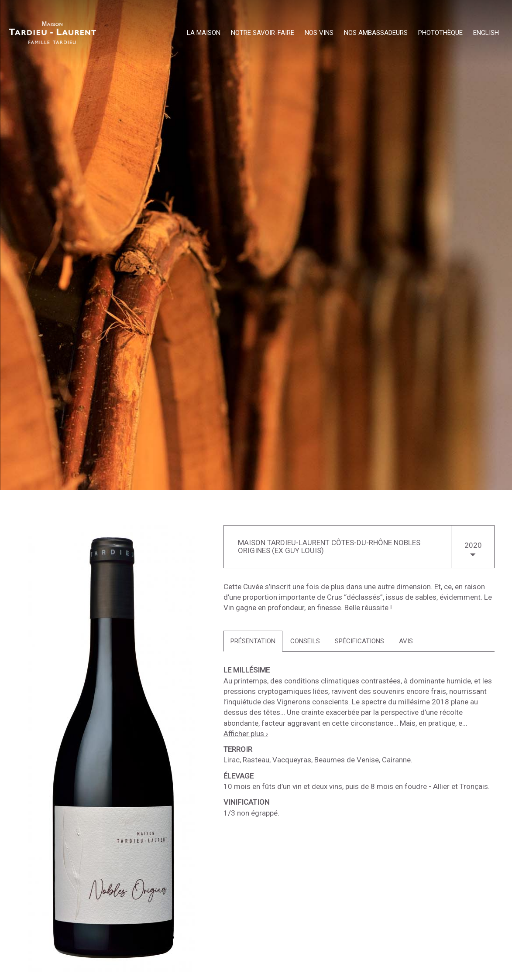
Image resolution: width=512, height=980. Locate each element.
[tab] (253, 641)
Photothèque (440, 33)
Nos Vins (319, 33)
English (486, 33)
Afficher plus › (246, 734)
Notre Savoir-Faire (263, 33)
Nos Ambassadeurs (376, 33)
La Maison (204, 33)
